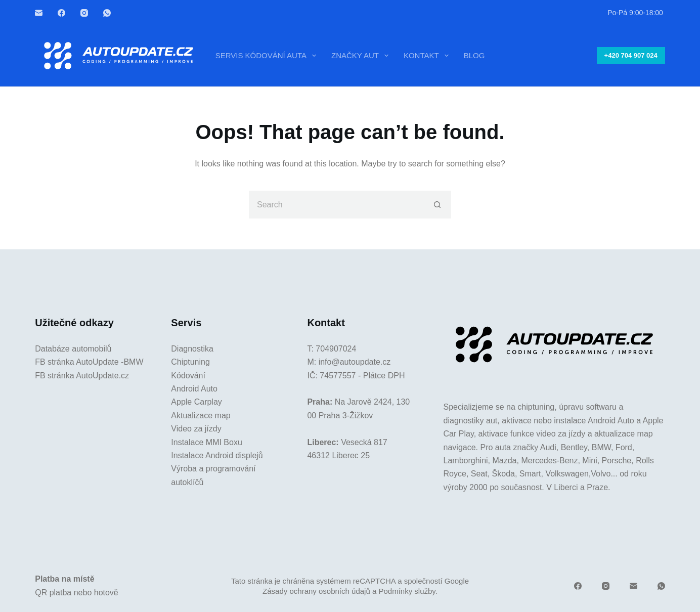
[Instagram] (84, 13)
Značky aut (362, 56)
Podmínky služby (407, 591)
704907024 (336, 349)
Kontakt (428, 56)
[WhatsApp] (107, 13)
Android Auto (194, 389)
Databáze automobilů (73, 349)
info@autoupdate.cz (355, 362)
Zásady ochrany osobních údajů (316, 591)
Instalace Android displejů (217, 455)
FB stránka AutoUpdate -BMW (89, 362)
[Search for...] (336, 205)
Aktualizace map (201, 416)
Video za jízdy (196, 429)
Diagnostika (192, 349)
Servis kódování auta (268, 56)
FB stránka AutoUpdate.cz (82, 376)
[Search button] (437, 205)
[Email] (39, 13)
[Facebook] (61, 13)
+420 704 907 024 (631, 55)
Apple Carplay (196, 402)
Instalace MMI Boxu (207, 442)
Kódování (188, 376)
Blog (474, 55)
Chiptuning (190, 362)
